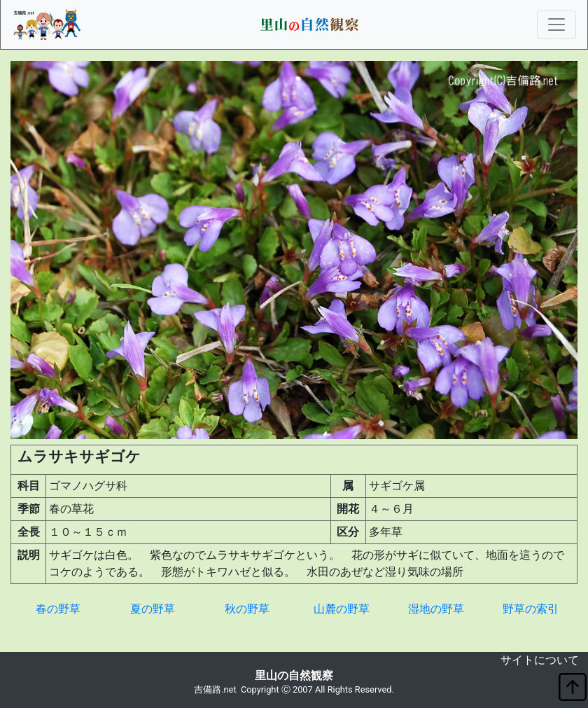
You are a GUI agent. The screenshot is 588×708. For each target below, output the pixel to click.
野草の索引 (531, 609)
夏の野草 (153, 609)
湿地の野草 (436, 609)
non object (11, 663)
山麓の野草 (342, 609)
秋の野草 (247, 609)
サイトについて (540, 660)
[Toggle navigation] (556, 25)
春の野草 (58, 609)
